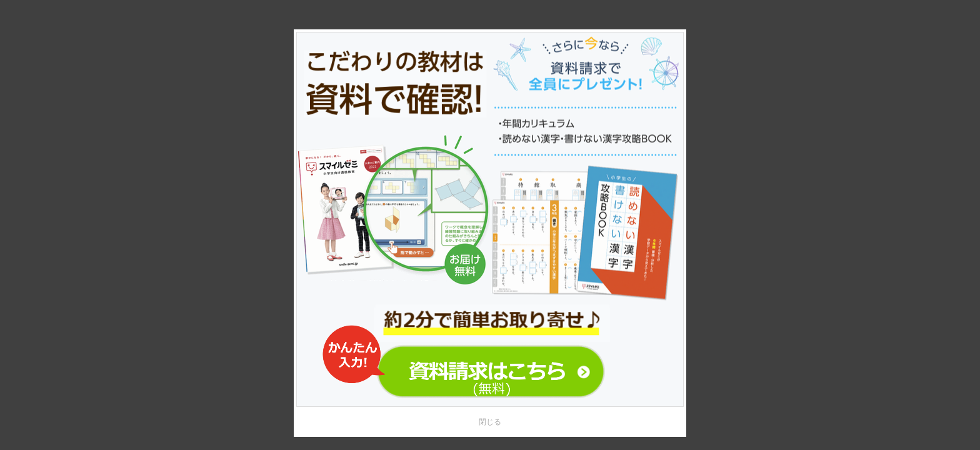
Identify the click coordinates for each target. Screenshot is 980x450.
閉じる (490, 422)
